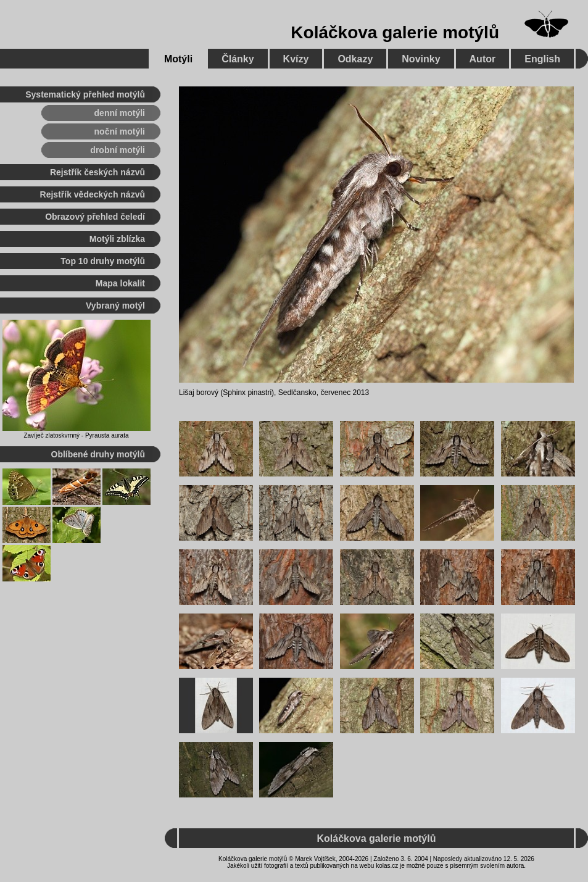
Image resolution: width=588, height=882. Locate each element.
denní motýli (120, 113)
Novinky (421, 59)
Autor (483, 59)
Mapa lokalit (120, 283)
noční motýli (120, 131)
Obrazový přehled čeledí (95, 217)
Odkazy (355, 59)
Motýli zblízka (117, 239)
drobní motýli (118, 150)
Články (238, 59)
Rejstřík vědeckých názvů (93, 194)
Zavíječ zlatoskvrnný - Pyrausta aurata (76, 435)
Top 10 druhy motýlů (103, 261)
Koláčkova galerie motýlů (395, 32)
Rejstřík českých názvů (97, 172)
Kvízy (296, 59)
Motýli (178, 59)
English (542, 59)
